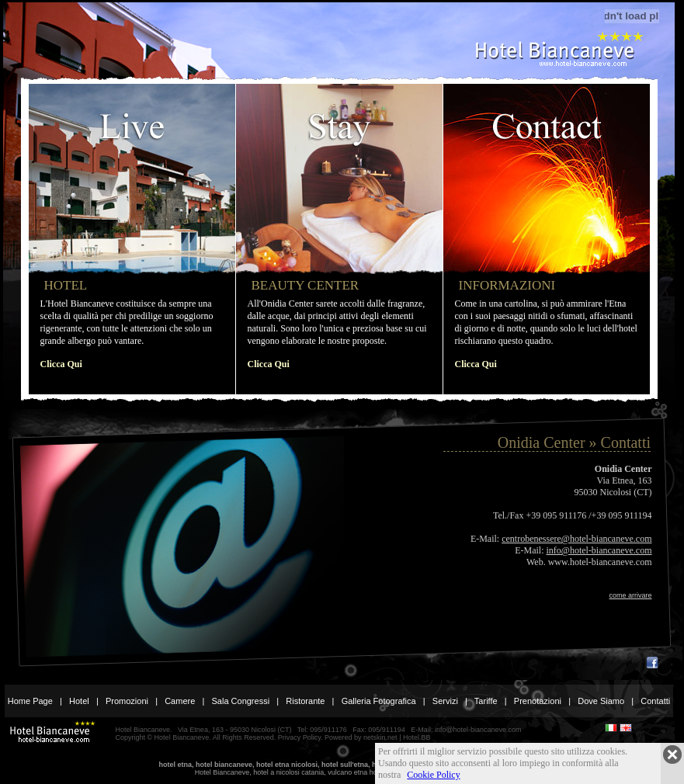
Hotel (79, 701)
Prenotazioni (538, 701)
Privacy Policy (299, 737)
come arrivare (630, 595)
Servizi (445, 701)
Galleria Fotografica (379, 701)
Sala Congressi (241, 701)
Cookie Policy (433, 775)
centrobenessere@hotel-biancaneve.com (576, 539)
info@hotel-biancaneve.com (599, 550)
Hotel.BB (417, 737)
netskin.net (380, 737)
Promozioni (127, 701)
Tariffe (486, 701)
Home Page (30, 701)
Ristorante (305, 701)
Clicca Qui (61, 364)
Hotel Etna (558, 49)
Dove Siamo (601, 701)
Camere (180, 701)
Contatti (655, 701)
